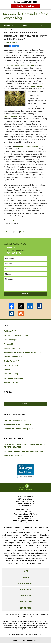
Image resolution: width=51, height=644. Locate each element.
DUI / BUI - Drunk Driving (16, 335)
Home (17, 232)
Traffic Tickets (12, 361)
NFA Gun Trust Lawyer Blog (15, 420)
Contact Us (25, 596)
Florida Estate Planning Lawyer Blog (19, 425)
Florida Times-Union (38, 86)
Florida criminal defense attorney (21, 65)
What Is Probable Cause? (14, 456)
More (43, 25)
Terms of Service (23, 617)
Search (26, 404)
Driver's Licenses (13, 357)
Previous (8, 232)
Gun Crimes (11, 340)
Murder (9, 344)
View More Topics (11, 383)
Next (23, 232)
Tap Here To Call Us (25, 6)
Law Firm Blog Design (25, 641)
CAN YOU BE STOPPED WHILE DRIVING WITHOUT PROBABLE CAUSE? (25, 446)
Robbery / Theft (12, 370)
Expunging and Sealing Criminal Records (23, 352)
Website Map (26, 602)
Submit (25, 293)
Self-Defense (11, 374)
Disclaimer (26, 590)
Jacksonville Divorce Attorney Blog (18, 429)
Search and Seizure (14, 378)
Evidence (10, 331)
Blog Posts (25, 609)
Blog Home (8, 25)
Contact (26, 25)
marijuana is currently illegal (27, 146)
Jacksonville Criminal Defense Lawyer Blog (25, 16)
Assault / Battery (13, 348)
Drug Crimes (15, 220)
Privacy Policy (25, 584)
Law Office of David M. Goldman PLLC (31, 635)
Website (25, 578)
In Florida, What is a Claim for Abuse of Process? (24, 451)
